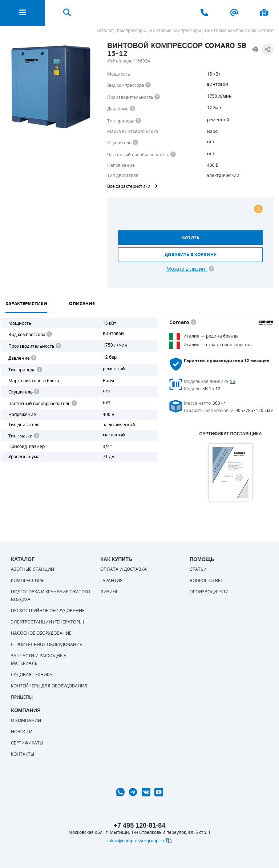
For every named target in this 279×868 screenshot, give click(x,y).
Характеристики (26, 304)
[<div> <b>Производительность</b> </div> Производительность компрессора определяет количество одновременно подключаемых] (157, 97)
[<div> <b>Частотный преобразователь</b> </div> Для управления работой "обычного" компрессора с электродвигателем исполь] (74, 403)
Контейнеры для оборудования (49, 686)
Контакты (23, 754)
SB (233, 381)
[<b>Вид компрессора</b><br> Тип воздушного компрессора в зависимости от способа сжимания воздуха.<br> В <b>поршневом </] (148, 85)
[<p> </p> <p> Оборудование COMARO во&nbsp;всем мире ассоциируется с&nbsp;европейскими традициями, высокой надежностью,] (193, 322)
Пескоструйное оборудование (48, 611)
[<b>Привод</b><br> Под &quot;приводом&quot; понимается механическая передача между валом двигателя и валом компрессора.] (138, 121)
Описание (82, 304)
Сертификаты (27, 743)
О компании (26, 720)
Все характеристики (132, 186)
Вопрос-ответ (206, 581)
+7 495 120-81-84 (140, 825)
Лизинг (109, 592)
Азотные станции (33, 569)
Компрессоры (28, 581)
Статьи (198, 569)
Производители (209, 592)
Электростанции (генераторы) (47, 622)
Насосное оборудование (41, 633)
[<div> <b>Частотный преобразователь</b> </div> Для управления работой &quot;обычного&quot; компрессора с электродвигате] (173, 155)
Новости (22, 732)
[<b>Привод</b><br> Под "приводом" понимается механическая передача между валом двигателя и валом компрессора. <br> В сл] (39, 370)
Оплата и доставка (124, 569)
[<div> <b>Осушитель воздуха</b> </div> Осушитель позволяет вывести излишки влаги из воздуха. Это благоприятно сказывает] (135, 143)
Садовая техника (32, 675)
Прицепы (22, 697)
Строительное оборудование (46, 645)
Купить (190, 238)
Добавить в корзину (191, 255)
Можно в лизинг (187, 269)
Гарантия (112, 581)
